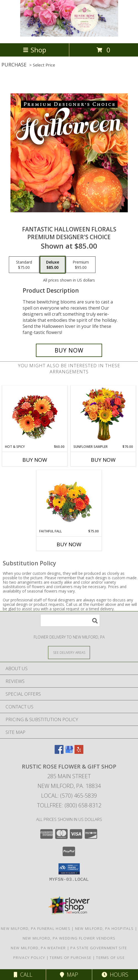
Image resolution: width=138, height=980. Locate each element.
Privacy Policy (29, 958)
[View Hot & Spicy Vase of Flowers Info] (35, 415)
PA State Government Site (99, 948)
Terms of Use (110, 958)
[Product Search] (70, 620)
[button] (69, 869)
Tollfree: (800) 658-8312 (69, 805)
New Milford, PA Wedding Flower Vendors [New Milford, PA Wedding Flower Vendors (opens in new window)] (69, 938)
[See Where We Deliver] (69, 652)
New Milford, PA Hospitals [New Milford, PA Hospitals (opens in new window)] (104, 928)
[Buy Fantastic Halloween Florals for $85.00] (69, 350)
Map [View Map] (69, 975)
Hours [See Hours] (115, 975)
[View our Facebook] (59, 752)
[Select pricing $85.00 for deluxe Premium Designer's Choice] (53, 265)
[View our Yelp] (79, 752)
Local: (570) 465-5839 (69, 796)
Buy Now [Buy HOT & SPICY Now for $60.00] (35, 460)
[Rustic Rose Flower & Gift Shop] (69, 35)
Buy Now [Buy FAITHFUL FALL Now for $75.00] (69, 544)
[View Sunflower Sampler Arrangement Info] (103, 415)
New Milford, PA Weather (38, 948)
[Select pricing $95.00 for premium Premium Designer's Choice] (81, 265)
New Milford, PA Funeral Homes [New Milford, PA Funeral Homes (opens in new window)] (36, 928)
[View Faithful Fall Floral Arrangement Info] (69, 500)
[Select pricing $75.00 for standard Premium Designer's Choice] (24, 265)
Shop (34, 50)
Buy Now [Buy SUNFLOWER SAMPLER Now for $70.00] (103, 460)
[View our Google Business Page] (69, 752)
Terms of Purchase (71, 958)
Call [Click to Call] (23, 975)
